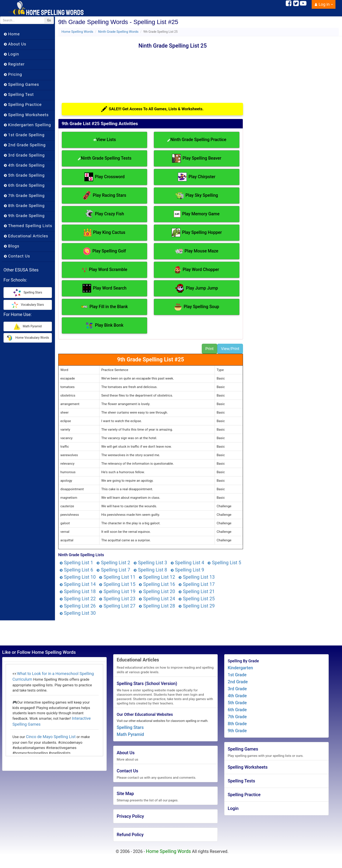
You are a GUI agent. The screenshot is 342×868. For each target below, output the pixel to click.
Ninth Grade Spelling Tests (105, 158)
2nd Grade (238, 682)
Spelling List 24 (157, 599)
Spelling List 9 (187, 570)
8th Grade (237, 724)
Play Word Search (104, 288)
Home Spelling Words (77, 32)
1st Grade (237, 675)
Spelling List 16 (157, 584)
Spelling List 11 (117, 577)
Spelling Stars (130, 727)
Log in (324, 4)
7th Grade (237, 717)
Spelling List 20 (157, 591)
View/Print (230, 349)
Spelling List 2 (113, 563)
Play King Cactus (105, 233)
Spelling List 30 (78, 613)
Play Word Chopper (197, 270)
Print (210, 349)
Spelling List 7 (113, 570)
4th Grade (237, 696)
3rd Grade (237, 689)
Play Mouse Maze (197, 251)
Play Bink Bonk (104, 325)
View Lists (105, 140)
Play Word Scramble (105, 270)
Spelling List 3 (150, 563)
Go (49, 20)
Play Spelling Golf (105, 251)
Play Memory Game (197, 214)
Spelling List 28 (157, 606)
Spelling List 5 (224, 563)
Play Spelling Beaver (197, 158)
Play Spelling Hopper (197, 233)
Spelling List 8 (150, 570)
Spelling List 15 (117, 584)
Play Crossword (105, 177)
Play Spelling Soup (197, 307)
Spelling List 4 (187, 563)
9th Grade (237, 731)
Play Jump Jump (197, 288)
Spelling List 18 (78, 591)
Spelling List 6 (76, 570)
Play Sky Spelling (197, 195)
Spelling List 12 (157, 577)
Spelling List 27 (117, 606)
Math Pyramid (130, 734)
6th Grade (237, 710)
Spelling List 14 (78, 584)
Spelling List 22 (78, 599)
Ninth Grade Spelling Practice (197, 140)
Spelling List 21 (197, 591)
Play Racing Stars (104, 195)
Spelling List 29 (197, 606)
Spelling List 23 (117, 599)
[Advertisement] (98, 69)
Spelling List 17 (197, 584)
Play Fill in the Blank (104, 307)
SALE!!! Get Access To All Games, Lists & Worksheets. (152, 109)
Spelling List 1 (76, 563)
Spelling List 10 (78, 577)
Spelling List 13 (197, 577)
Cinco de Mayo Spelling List (51, 737)
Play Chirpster (197, 177)
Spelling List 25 (197, 599)
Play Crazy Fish (104, 214)
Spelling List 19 (117, 591)
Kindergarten (240, 668)
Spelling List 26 (78, 606)
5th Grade (237, 703)
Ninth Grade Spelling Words (118, 32)
